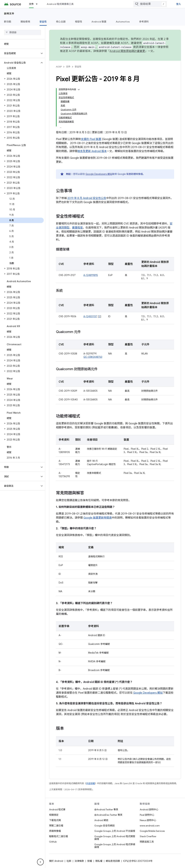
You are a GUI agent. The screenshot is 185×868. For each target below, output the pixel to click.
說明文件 (9, 14)
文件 (68, 67)
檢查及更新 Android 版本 (92, 151)
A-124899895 (91, 275)
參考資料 (144, 22)
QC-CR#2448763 (93, 357)
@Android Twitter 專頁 (106, 809)
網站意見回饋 (113, 861)
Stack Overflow (148, 836)
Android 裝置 (99, 22)
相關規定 (54, 815)
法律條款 (79, 861)
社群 (69, 861)
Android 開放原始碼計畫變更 (127, 51)
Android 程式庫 (57, 809)
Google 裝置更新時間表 (98, 518)
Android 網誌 (101, 820)
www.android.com (150, 826)
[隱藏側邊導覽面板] (40, 862)
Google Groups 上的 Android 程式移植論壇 (115, 846)
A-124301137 (90, 316)
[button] (20, 53)
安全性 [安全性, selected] (43, 22)
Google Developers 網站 (99, 174)
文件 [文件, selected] (31, 4)
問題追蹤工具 (147, 842)
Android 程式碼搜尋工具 (60, 4)
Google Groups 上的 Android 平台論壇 (115, 831)
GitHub (53, 842)
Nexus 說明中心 (148, 820)
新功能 (8, 22)
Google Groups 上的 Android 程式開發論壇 (115, 838)
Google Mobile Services (152, 831)
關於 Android (56, 861)
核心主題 (61, 22)
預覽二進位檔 (56, 826)
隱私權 (99, 861)
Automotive (123, 22)
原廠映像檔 (55, 831)
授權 (90, 861)
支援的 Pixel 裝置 (91, 139)
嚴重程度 (77, 228)
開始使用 (25, 22)
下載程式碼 (55, 820)
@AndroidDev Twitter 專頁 (108, 815)
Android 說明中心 (149, 809)
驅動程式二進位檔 (58, 836)
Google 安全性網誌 (104, 826)
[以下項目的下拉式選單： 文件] (38, 4)
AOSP (59, 67)
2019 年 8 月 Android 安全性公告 (87, 198)
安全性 (78, 67)
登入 (179, 4)
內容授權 (90, 783)
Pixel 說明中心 (147, 815)
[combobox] (150, 4)
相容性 (79, 22)
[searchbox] (23, 32)
